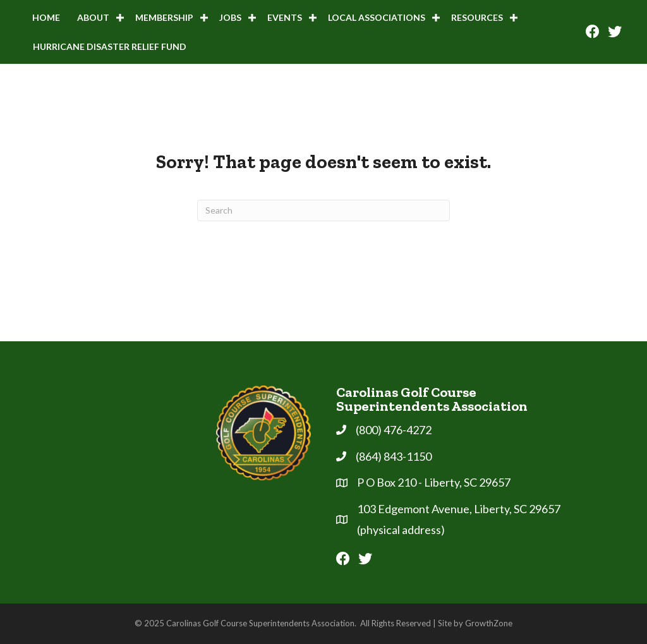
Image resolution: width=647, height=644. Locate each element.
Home (46, 17)
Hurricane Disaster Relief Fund (110, 46)
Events (285, 17)
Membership (164, 17)
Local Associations (377, 17)
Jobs (230, 17)
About (93, 17)
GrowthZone (489, 623)
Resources (477, 17)
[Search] (323, 210)
